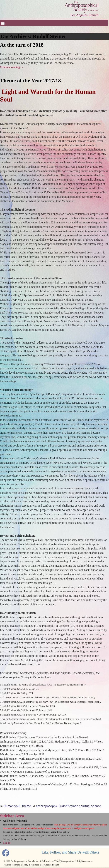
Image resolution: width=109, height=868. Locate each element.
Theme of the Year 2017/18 (30, 81)
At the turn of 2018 (22, 45)
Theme (26, 806)
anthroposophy (47, 806)
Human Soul (12, 806)
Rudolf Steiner (68, 806)
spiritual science (90, 806)
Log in (7, 843)
